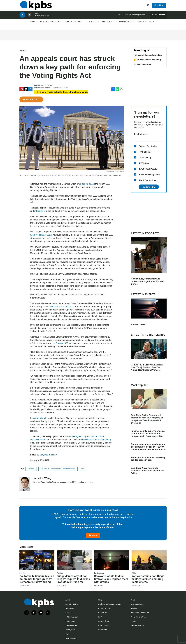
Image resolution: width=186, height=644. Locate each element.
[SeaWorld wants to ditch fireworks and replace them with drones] (112, 560)
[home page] (35, 6)
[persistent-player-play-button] (22, 17)
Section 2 (41, 211)
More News (27, 547)
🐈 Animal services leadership (147, 60)
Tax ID (134, 621)
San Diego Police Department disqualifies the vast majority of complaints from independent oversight (147, 419)
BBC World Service (43, 18)
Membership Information (140, 613)
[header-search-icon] (149, 6)
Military (134, 573)
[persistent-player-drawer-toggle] (158, 17)
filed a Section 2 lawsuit (60, 307)
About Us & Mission (73, 604)
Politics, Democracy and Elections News (58, 469)
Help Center (103, 630)
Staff (67, 634)
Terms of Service (72, 638)
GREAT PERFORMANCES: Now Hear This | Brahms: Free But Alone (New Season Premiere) (147, 367)
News (32, 24)
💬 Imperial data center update (148, 55)
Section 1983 (62, 343)
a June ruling (39, 418)
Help (152, 24)
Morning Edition (138, 17)
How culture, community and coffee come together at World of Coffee (148, 281)
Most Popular (140, 385)
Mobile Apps (70, 621)
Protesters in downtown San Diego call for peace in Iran (149, 459)
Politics (23, 51)
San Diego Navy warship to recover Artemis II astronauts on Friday (147, 471)
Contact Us (102, 613)
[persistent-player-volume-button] (30, 17)
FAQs (100, 617)
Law (83, 469)
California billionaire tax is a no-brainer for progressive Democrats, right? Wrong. (37, 579)
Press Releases (71, 625)
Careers (68, 613)
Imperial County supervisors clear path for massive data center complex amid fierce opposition (148, 434)
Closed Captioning (105, 608)
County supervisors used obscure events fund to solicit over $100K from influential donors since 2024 (148, 447)
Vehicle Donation (138, 625)
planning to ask (87, 184)
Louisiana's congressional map (97, 440)
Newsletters (70, 608)
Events (140, 24)
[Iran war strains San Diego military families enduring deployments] (149, 560)
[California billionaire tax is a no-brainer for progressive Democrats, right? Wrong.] (37, 560)
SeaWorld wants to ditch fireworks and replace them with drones (111, 579)
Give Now (159, 6)
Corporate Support (138, 604)
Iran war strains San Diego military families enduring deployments (148, 579)
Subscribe (149, 187)
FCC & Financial (72, 617)
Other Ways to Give (139, 617)
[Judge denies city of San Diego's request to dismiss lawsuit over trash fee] (74, 560)
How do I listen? (104, 621)
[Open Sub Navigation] (37, 24)
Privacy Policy (71, 630)
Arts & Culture (73, 24)
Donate (93, 535)
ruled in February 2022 (41, 235)
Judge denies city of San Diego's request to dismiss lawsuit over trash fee (73, 579)
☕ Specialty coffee (142, 64)
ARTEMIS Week (139, 324)
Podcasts (107, 24)
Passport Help (104, 625)
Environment (99, 573)
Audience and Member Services (110, 604)
